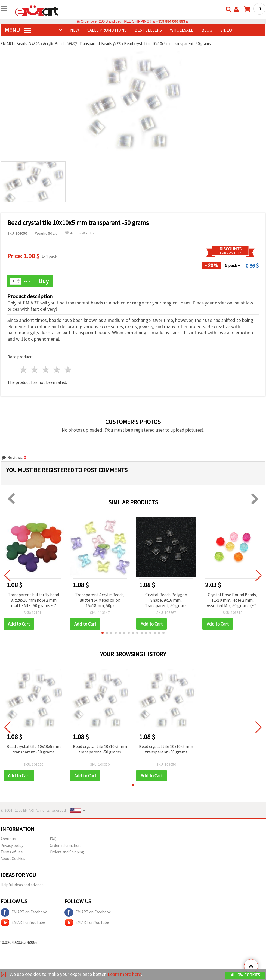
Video (226, 30)
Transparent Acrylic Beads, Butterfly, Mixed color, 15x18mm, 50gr (100, 600)
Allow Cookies (245, 975)
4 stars (57, 370)
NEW (75, 30)
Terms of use (12, 852)
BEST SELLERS (148, 30)
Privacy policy (12, 845)
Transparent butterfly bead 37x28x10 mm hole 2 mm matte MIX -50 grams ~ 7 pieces (33, 600)
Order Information (65, 845)
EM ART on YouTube (23, 923)
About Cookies (13, 858)
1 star (24, 370)
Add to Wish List (81, 233)
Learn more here (124, 974)
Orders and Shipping (67, 852)
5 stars (68, 370)
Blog (207, 30)
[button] (103, 633)
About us (8, 839)
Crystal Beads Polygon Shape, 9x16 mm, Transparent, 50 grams (166, 600)
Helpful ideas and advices (22, 885)
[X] (3, 974)
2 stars (35, 370)
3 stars (46, 370)
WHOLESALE (182, 30)
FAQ (53, 839)
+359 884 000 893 (171, 21)
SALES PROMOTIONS (107, 30)
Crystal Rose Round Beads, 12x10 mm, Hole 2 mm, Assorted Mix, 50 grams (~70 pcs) (233, 600)
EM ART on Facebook (24, 912)
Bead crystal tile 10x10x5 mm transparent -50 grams (34, 749)
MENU (18, 30)
